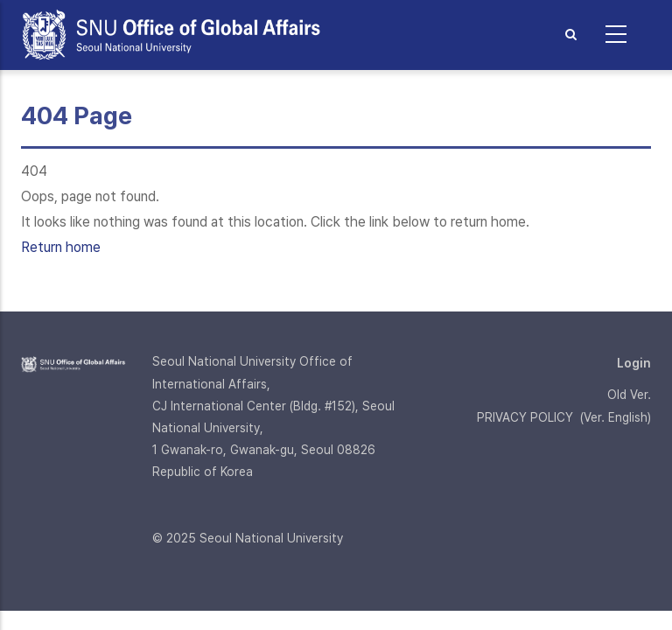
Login (634, 363)
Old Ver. (629, 395)
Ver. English (616, 417)
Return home (61, 247)
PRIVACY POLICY (525, 417)
